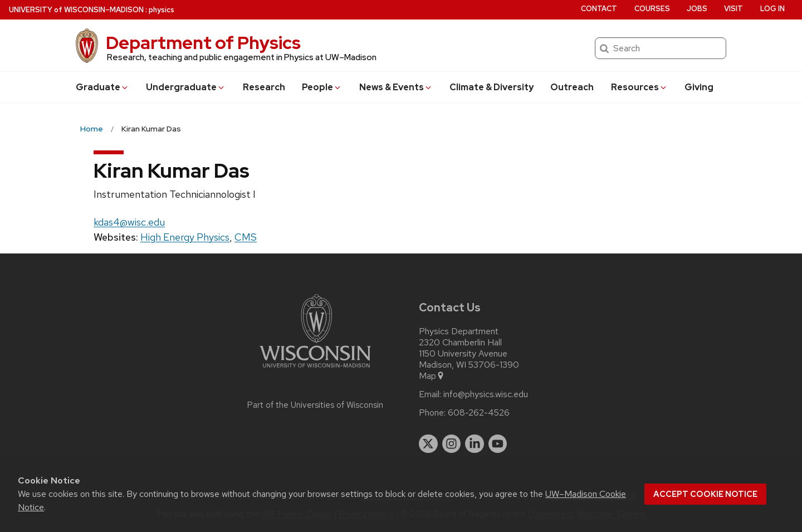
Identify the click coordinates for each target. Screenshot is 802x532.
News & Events (396, 87)
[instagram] (452, 444)
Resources (639, 87)
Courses (652, 9)
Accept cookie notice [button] (705, 494)
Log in (772, 9)
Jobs (697, 9)
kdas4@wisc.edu (129, 222)
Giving (699, 87)
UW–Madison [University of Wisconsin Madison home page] (76, 10)
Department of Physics (203, 43)
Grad (102, 87)
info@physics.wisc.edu (486, 394)
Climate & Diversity (492, 87)
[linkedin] (475, 444)
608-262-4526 (479, 413)
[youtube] (498, 444)
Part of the (315, 405)
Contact (599, 9)
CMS (246, 237)
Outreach (572, 87)
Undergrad (186, 87)
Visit (733, 9)
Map (432, 376)
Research (264, 87)
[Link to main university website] (315, 370)
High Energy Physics (185, 237)
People (322, 87)
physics (162, 10)
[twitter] (428, 444)
